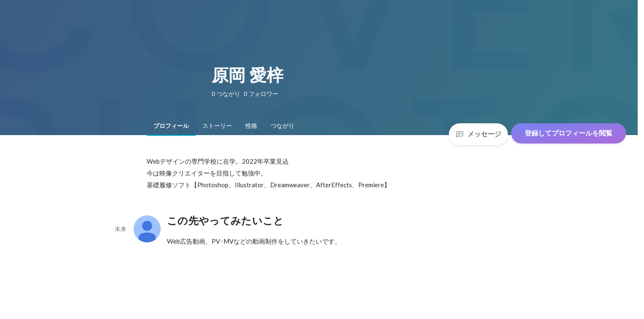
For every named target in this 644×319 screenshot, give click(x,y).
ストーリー (217, 126)
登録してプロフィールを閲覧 (569, 133)
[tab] (171, 126)
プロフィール (171, 126)
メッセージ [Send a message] (478, 134)
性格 (251, 126)
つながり (282, 126)
